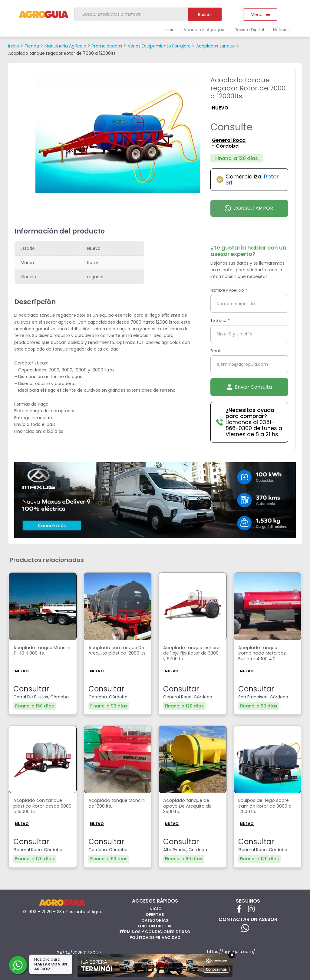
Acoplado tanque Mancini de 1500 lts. (111, 804)
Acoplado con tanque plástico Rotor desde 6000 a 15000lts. (39, 807)
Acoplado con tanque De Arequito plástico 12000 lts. (114, 654)
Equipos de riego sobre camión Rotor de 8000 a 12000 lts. (267, 807)
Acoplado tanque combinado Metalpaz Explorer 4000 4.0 (264, 654)
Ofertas (155, 914)
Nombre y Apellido (228, 290)
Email (216, 351)
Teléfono (219, 320)
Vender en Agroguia (205, 30)
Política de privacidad (155, 937)
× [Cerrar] (232, 955)
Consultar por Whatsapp (249, 211)
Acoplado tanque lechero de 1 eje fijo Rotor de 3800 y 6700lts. (192, 654)
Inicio (169, 30)
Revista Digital (249, 30)
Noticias (281, 30)
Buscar (205, 15)
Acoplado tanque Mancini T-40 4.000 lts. (40, 651)
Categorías (155, 920)
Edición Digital (155, 926)
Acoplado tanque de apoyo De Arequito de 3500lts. (189, 807)
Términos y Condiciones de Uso (155, 931)
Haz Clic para (51, 964)
